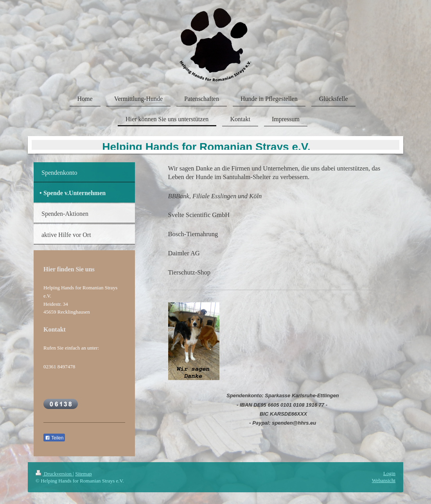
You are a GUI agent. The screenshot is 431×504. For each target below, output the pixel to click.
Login (389, 473)
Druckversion (54, 474)
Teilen (54, 438)
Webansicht (384, 480)
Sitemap (84, 474)
